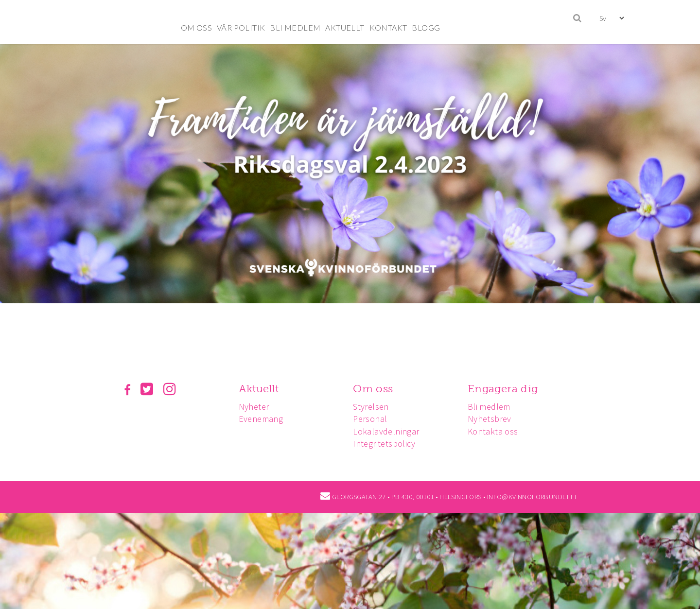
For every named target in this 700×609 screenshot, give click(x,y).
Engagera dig (503, 389)
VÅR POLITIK (241, 27)
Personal (370, 419)
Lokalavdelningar (386, 431)
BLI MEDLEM (295, 27)
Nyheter (254, 407)
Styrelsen (371, 407)
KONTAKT (388, 27)
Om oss (373, 389)
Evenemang (261, 419)
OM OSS (196, 27)
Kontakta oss (493, 431)
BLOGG (426, 27)
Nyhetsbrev (490, 419)
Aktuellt (259, 389)
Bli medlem (489, 407)
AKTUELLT (345, 27)
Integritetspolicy (384, 444)
